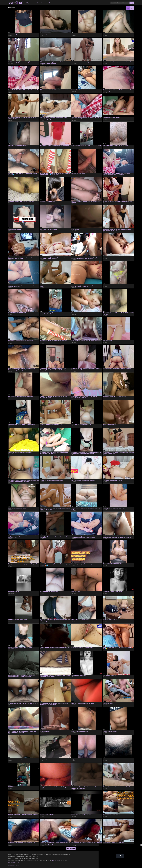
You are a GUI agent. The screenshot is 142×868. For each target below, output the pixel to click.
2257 (9, 863)
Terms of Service (18, 863)
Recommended (45, 3)
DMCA (12, 863)
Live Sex (36, 3)
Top (128, 8)
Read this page (55, 861)
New (132, 8)
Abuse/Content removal (13, 865)
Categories (29, 3)
